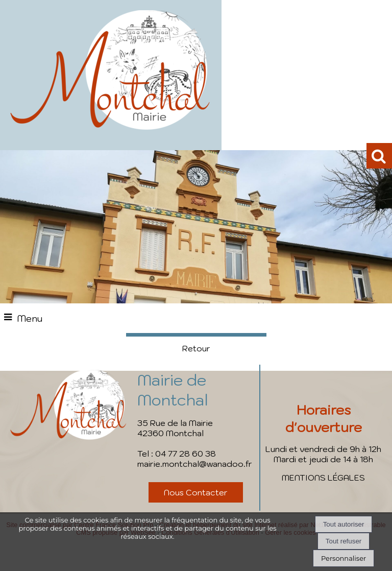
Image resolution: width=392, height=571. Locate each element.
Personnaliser (344, 558)
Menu (30, 318)
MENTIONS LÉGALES (323, 478)
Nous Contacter (196, 492)
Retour (196, 348)
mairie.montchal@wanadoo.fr (195, 464)
